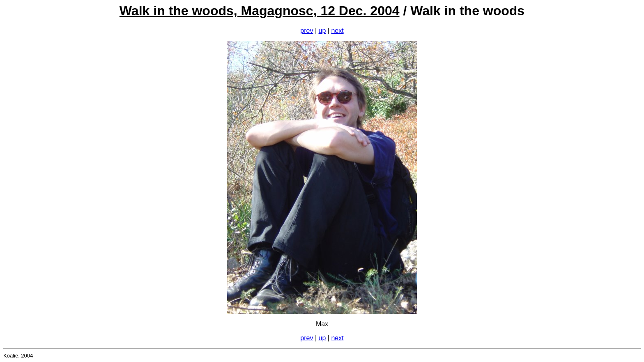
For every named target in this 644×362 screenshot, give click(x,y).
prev (307, 31)
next (337, 31)
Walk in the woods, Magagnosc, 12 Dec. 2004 (260, 11)
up (322, 31)
